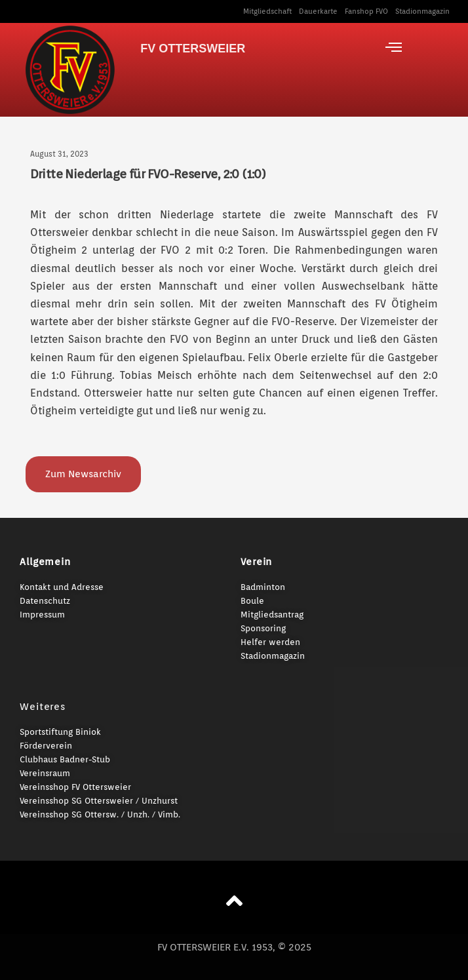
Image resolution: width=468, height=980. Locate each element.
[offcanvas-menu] (394, 47)
